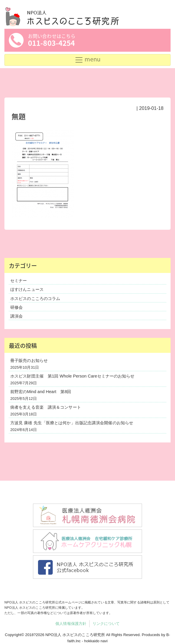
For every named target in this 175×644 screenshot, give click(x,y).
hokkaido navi (96, 641)
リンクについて (106, 624)
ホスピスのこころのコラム (35, 298)
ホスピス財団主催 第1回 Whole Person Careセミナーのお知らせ (72, 376)
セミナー (19, 281)
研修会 (16, 307)
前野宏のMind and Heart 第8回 (41, 392)
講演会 (16, 316)
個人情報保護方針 (71, 624)
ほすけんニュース (27, 289)
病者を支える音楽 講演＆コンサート (46, 407)
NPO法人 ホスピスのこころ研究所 (75, 635)
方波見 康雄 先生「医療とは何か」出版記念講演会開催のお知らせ (72, 423)
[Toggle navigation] (87, 60)
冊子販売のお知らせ (29, 360)
